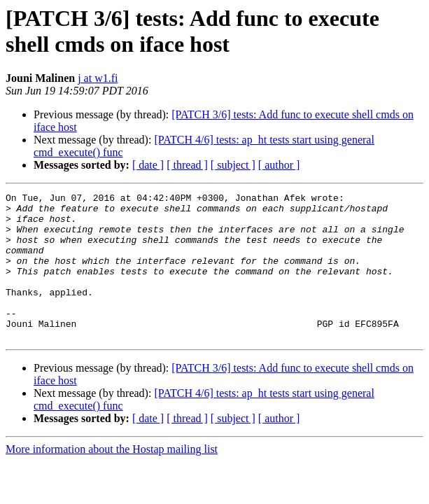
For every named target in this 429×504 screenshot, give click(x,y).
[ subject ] (233, 165)
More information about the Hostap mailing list (112, 478)
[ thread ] (187, 165)
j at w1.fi (98, 78)
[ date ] (148, 165)
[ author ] (279, 165)
